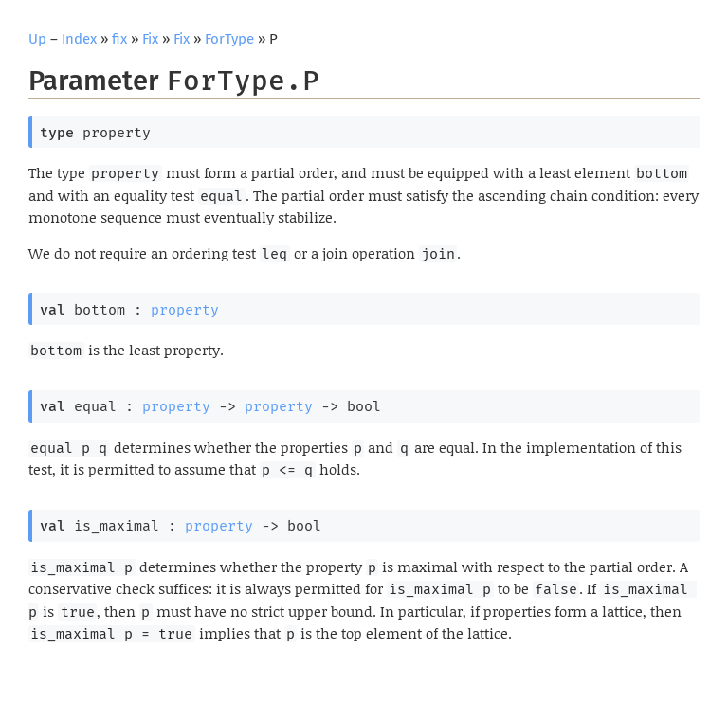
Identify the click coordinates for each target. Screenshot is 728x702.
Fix (150, 39)
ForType (229, 39)
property (185, 310)
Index (79, 39)
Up (37, 39)
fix (119, 39)
